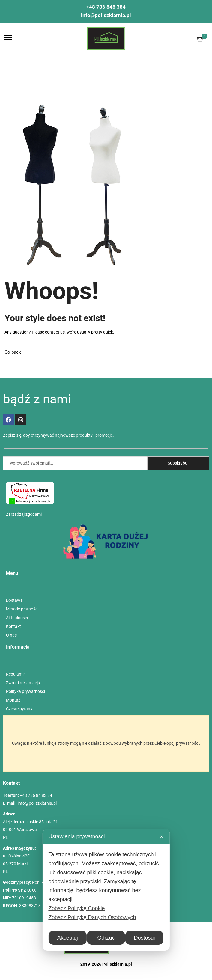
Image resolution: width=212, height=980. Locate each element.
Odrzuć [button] (106, 938)
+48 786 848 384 (106, 7)
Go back (13, 352)
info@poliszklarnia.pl (106, 15)
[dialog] (106, 890)
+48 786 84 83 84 (36, 795)
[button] (8, 37)
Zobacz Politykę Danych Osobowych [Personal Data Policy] (92, 917)
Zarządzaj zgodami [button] (24, 514)
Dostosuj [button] (145, 938)
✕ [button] (161, 837)
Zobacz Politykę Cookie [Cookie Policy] (76, 908)
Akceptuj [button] (68, 938)
